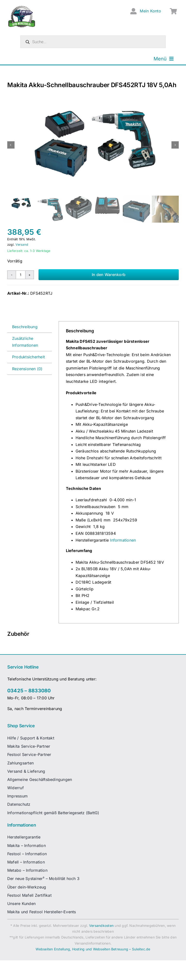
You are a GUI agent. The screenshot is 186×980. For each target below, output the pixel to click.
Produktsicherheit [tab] (28, 357)
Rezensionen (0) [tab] (27, 369)
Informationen (123, 540)
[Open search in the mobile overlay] (93, 42)
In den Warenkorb (109, 275)
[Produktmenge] (21, 275)
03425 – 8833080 (29, 691)
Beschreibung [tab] (25, 327)
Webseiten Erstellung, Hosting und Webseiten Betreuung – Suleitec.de (93, 949)
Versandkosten (101, 926)
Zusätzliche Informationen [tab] (25, 342)
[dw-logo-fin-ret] (22, 7)
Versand (22, 245)
